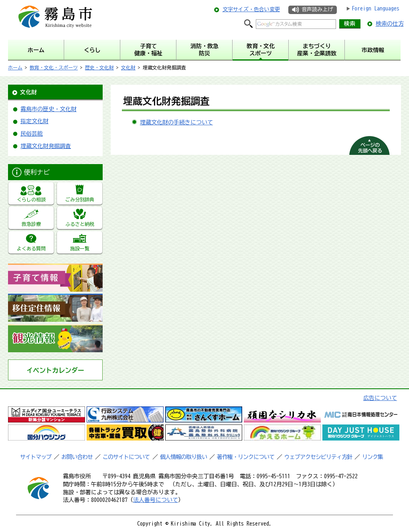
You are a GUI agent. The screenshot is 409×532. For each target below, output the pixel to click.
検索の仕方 (390, 24)
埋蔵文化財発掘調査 (46, 146)
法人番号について (156, 500)
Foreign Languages (376, 8)
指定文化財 (34, 121)
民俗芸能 (32, 134)
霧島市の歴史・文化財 (49, 109)
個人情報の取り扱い (183, 457)
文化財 (128, 67)
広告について (380, 398)
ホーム (15, 67)
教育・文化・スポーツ (54, 67)
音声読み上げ (317, 9)
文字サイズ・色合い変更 (251, 9)
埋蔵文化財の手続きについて (176, 122)
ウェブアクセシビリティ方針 (318, 457)
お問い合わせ (77, 457)
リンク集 (373, 457)
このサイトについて (126, 457)
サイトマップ (36, 457)
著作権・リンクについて (246, 457)
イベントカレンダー (55, 370)
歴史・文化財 (99, 67)
